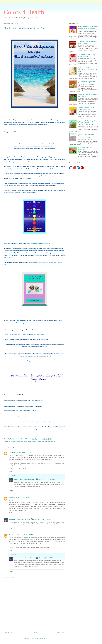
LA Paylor (12, 453)
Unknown (12, 498)
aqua (10, 442)
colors (34, 442)
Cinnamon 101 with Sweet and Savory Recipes (87, 42)
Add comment (9, 577)
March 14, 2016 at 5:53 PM (24, 498)
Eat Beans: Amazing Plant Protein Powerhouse (86, 109)
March (39, 442)
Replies (13, 476)
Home (35, 632)
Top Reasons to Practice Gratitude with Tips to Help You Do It (87, 70)
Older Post (61, 632)
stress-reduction (50, 442)
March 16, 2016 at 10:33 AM (42, 519)
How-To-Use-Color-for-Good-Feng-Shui (38, 243)
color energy (28, 442)
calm (22, 442)
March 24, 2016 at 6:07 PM (26, 535)
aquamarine (16, 442)
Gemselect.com (10, 258)
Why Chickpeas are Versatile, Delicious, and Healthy (87, 82)
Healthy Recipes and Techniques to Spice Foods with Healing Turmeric (88, 28)
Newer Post (9, 632)
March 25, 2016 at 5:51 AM (47, 558)
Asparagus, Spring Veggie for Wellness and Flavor (87, 122)
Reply (11, 472)
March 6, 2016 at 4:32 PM (24, 453)
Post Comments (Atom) (39, 638)
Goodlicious (13, 535)
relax (43, 442)
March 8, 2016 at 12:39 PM (47, 479)
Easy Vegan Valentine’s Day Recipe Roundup (86, 56)
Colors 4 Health (24, 12)
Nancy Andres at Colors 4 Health (25, 479)
